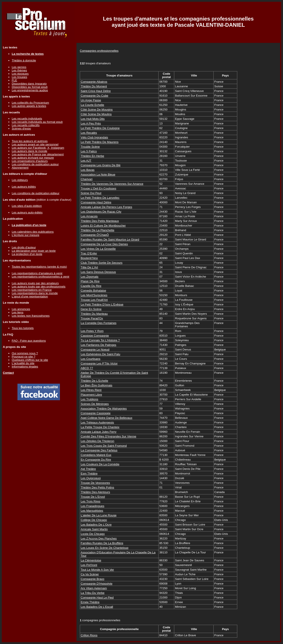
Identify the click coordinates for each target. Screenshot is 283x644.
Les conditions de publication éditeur (36, 193)
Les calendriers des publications (33, 232)
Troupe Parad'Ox (92, 318)
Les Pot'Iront (89, 565)
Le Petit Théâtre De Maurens (100, 142)
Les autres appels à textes (29, 106)
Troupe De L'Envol (93, 497)
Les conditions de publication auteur (35, 164)
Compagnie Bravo (93, 579)
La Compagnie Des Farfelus (99, 450)
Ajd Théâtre (88, 469)
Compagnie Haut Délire (96, 202)
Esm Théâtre (89, 473)
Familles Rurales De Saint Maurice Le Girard (110, 239)
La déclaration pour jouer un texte (34, 251)
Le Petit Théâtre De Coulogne (100, 128)
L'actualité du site (23, 363)
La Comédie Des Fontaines (99, 323)
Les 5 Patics (89, 151)
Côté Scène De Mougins (97, 110)
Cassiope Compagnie (95, 336)
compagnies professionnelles (100, 620)
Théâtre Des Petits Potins (97, 487)
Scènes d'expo (21, 129)
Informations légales (25, 367)
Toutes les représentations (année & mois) (39, 267)
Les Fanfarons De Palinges (98, 345)
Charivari (87, 179)
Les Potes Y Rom (92, 331)
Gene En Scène (91, 309)
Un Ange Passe (91, 100)
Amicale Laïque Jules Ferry (99, 432)
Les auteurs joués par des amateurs (35, 283)
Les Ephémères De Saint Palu (100, 354)
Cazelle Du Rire (91, 286)
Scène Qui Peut (91, 193)
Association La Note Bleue (98, 174)
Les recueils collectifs (26, 125)
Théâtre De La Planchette (98, 230)
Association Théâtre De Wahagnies (104, 409)
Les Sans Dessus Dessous (98, 272)
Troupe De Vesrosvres (95, 483)
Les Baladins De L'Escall (97, 607)
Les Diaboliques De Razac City (101, 212)
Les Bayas (88, 170)
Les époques (20, 74)
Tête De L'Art (89, 267)
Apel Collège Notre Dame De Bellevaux (106, 418)
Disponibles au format (30, 87)
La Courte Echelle (92, 105)
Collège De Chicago (94, 520)
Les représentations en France (32, 290)
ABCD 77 (87, 368)
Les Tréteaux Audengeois (97, 422)
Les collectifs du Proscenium (30, 103)
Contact (8, 373)
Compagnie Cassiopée (96, 413)
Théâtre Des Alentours (95, 492)
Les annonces (21, 309)
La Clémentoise (91, 560)
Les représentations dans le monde (35, 293)
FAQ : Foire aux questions (29, 341)
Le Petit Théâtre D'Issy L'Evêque (102, 304)
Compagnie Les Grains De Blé (101, 165)
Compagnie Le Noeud (95, 350)
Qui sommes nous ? (25, 353)
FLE (14, 80)
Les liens (18, 312)
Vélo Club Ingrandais (94, 137)
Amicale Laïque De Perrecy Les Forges (106, 207)
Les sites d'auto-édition (27, 206)
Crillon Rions (89, 635)
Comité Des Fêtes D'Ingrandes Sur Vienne (108, 436)
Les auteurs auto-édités (27, 212)
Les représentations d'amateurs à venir (37, 273)
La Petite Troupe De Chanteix (100, 427)
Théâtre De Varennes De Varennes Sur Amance (112, 184)
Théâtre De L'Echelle (94, 381)
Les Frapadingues (93, 506)
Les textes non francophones (31, 316)
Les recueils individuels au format (37, 122)
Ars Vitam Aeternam (94, 588)
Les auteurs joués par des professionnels (39, 287)
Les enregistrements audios (30, 90)
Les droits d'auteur (24, 247)
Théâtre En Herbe (92, 156)
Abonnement (20, 168)
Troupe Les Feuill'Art (94, 300)
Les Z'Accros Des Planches (99, 538)
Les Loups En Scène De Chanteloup (105, 548)
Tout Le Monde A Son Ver (97, 570)
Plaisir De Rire (90, 281)
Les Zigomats (90, 277)
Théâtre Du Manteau (94, 314)
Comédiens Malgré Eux (96, 455)
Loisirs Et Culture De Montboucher (103, 226)
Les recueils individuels (27, 119)
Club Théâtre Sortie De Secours (102, 263)
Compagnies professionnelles (99, 51)
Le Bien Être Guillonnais (97, 385)
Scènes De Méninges (95, 404)
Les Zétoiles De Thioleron (98, 441)
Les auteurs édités (24, 187)
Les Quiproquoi (91, 478)
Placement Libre (91, 395)
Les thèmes (19, 70)
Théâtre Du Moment (94, 86)
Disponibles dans (29, 84)
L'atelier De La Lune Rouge (99, 515)
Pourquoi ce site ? (24, 357)
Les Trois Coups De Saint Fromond (104, 446)
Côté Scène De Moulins (96, 114)
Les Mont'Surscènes (94, 295)
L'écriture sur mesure (26, 235)
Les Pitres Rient (91, 390)
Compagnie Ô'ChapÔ (95, 235)
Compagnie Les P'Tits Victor (99, 363)
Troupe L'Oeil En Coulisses (98, 188)
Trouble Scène (90, 147)
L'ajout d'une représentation (30, 296)
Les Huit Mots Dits (93, 119)
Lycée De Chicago (93, 534)
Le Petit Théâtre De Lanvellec (100, 198)
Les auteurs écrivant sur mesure (33, 158)
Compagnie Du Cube (94, 96)
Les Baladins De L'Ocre (96, 525)
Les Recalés (89, 133)
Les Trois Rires (91, 501)
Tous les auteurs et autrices (30, 141)
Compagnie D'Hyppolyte (97, 584)
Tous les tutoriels (23, 328)
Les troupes (19, 77)
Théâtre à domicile (24, 60)
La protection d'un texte (27, 254)
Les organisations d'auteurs (30, 161)
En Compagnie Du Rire (96, 460)
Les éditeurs (20, 180)
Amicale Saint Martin (94, 529)
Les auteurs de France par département (38, 154)
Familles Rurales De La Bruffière (102, 543)
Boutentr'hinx (89, 258)
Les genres (19, 67)
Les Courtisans (91, 359)
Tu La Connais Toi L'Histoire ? (100, 340)
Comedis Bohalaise (93, 291)
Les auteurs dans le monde (30, 151)
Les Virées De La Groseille (98, 249)
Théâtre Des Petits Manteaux (100, 221)
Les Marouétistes (92, 511)
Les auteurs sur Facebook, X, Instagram (38, 148)
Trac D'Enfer (89, 253)
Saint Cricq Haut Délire (96, 91)
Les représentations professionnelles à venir (41, 277)
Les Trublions (89, 399)
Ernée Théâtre (90, 602)
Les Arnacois (89, 216)
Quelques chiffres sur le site (30, 360)
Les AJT (86, 161)
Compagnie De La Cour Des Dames (104, 244)
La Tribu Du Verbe (93, 593)
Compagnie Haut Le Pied (97, 597)
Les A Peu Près (91, 123)
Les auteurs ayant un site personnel (35, 144)
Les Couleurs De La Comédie (100, 464)
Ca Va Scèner (90, 574)
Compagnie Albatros (94, 82)
